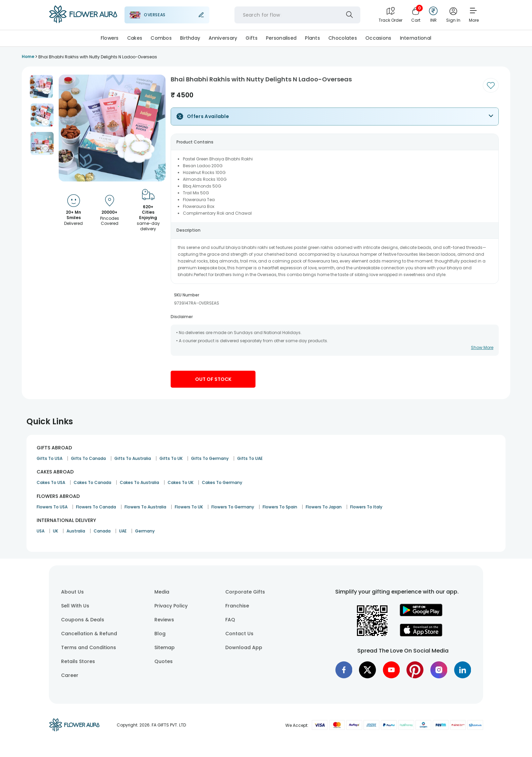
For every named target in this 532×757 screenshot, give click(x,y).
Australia (76, 531)
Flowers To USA (52, 507)
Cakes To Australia (139, 482)
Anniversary (223, 38)
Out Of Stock (213, 379)
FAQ (230, 620)
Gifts (251, 38)
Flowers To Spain (280, 507)
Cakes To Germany (222, 482)
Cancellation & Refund (89, 634)
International (416, 38)
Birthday (190, 38)
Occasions (378, 38)
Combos (161, 38)
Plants (312, 38)
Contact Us (239, 634)
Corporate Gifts (245, 592)
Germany (145, 531)
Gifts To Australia (133, 458)
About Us (72, 592)
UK (55, 531)
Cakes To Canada (92, 482)
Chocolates (343, 38)
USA (41, 531)
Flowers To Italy (366, 507)
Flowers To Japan (324, 507)
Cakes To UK (180, 482)
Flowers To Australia (145, 507)
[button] (41, 86)
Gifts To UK (171, 458)
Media (162, 592)
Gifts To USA (50, 458)
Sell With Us (75, 606)
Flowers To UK (189, 507)
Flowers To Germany (233, 507)
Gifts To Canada (88, 458)
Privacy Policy (171, 606)
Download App (244, 647)
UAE (123, 531)
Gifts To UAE (250, 458)
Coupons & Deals (83, 620)
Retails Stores (78, 661)
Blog (160, 634)
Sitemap (165, 647)
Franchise (237, 606)
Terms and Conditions (89, 647)
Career (70, 675)
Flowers (110, 38)
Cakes (135, 38)
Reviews (164, 620)
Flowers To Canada (96, 507)
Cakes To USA (51, 482)
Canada (102, 531)
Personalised (281, 38)
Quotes (164, 661)
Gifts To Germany (210, 458)
